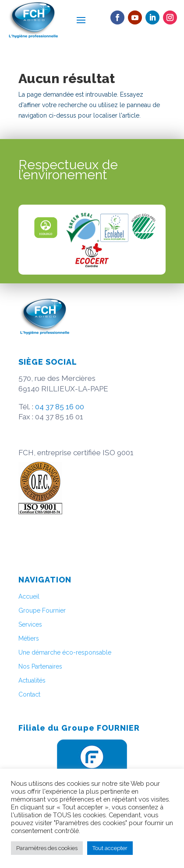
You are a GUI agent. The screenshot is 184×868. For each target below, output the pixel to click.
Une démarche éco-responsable (65, 652)
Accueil (29, 596)
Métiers (29, 638)
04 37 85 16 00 (60, 407)
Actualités (32, 680)
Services (30, 624)
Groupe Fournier (42, 610)
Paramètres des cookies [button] (47, 848)
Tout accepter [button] (110, 848)
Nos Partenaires (40, 666)
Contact (29, 694)
